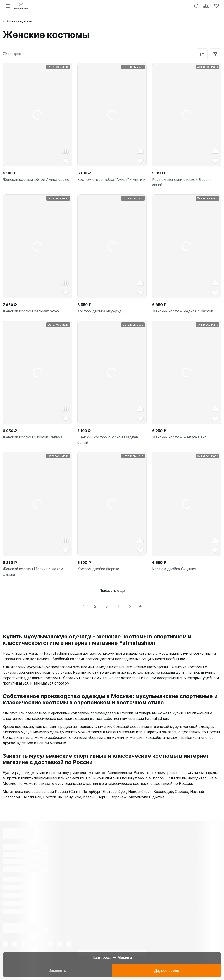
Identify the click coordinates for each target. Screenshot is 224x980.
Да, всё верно (167, 971)
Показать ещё (112, 591)
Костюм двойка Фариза (98, 569)
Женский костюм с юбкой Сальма (33, 437)
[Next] (140, 606)
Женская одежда (19, 21)
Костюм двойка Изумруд (99, 311)
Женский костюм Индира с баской (183, 311)
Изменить (57, 971)
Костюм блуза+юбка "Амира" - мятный (111, 179)
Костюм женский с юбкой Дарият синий (182, 182)
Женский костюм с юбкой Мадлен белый (108, 440)
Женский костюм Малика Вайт (179, 437)
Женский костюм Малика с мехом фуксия (33, 572)
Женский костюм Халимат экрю (31, 311)
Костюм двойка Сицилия (174, 569)
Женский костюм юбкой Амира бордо (36, 179)
